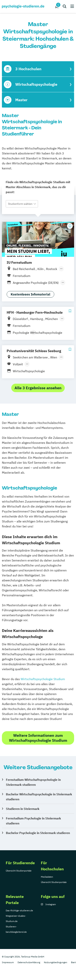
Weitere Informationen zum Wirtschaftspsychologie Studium (38, 738)
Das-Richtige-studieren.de (19, 910)
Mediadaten (47, 877)
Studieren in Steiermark (23, 809)
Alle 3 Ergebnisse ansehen (38, 388)
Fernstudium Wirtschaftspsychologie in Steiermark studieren (33, 782)
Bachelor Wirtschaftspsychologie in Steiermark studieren (39, 797)
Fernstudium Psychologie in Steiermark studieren (33, 821)
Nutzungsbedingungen (56, 962)
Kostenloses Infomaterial (30, 294)
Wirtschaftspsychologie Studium (43, 679)
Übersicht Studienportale (19, 871)
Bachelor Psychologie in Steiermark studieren (38, 833)
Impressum (8, 962)
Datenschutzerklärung (29, 962)
